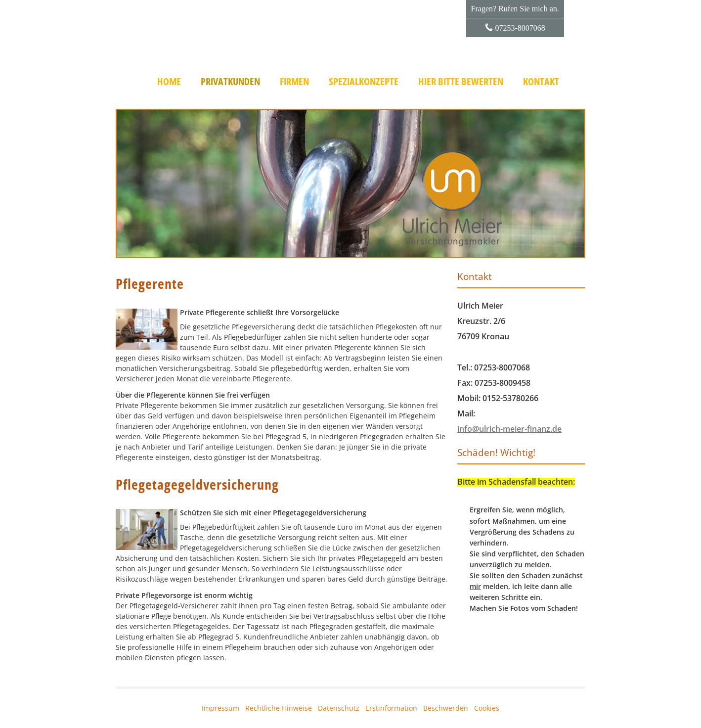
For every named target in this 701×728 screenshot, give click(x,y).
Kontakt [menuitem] (541, 82)
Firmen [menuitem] (294, 82)
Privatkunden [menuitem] (230, 82)
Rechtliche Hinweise (279, 708)
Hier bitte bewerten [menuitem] (461, 82)
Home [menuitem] (169, 82)
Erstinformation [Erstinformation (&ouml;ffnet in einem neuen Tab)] (391, 708)
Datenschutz (339, 708)
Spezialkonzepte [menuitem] (364, 82)
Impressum (220, 708)
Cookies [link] (487, 708)
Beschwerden (446, 708)
